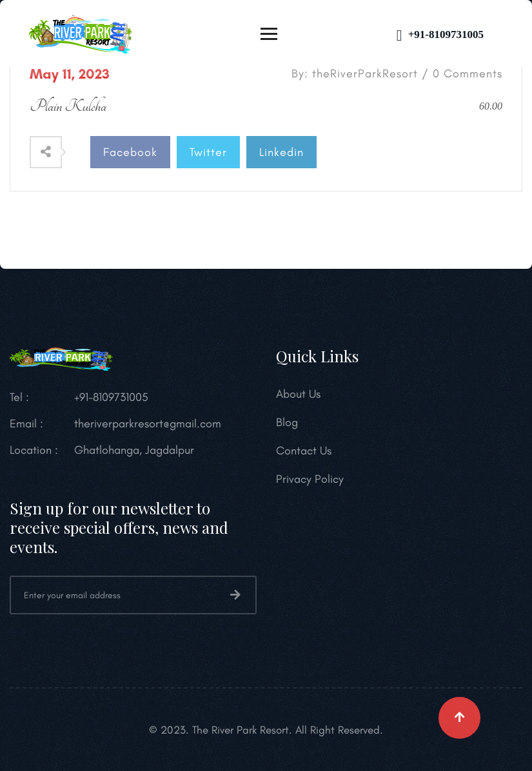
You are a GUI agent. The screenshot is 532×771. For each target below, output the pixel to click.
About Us (298, 394)
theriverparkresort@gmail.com (148, 424)
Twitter (208, 152)
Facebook (130, 152)
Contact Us (304, 451)
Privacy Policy (310, 479)
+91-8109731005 (440, 34)
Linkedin (281, 152)
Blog (287, 422)
